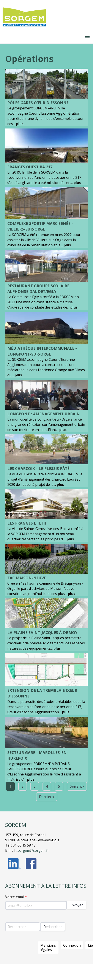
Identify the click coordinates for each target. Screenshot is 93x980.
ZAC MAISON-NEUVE (27, 578)
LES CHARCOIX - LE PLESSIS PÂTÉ (38, 468)
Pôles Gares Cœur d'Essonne (38, 103)
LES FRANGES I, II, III (27, 523)
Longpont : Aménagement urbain (44, 414)
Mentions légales (48, 947)
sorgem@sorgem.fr (33, 850)
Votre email (15, 897)
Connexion (72, 945)
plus (20, 124)
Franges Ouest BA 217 (30, 167)
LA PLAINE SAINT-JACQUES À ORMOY (42, 632)
